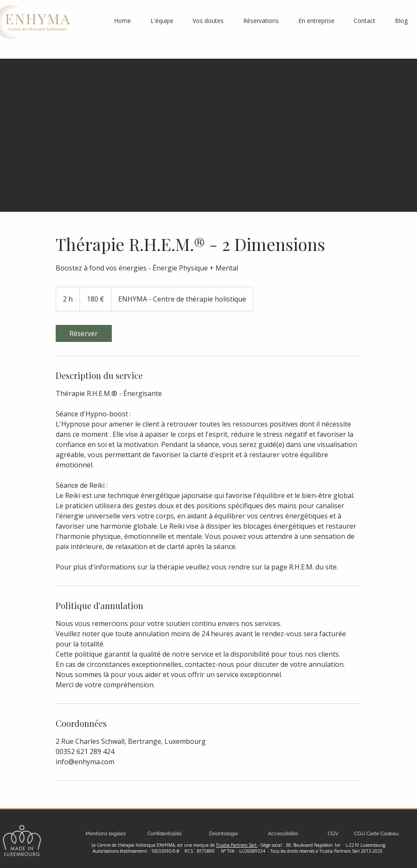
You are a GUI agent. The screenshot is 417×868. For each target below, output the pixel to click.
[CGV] (333, 834)
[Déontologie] (224, 834)
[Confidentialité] (165, 834)
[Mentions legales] (106, 834)
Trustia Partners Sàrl (237, 845)
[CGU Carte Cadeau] (377, 834)
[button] (261, 21)
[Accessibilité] (283, 834)
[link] (84, 333)
